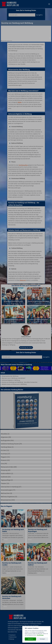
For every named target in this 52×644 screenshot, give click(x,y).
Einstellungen (40, 635)
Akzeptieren (30, 639)
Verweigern (42, 639)
